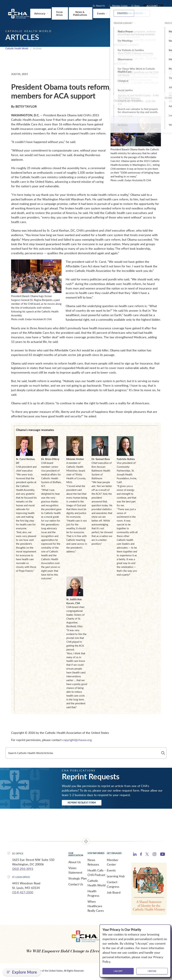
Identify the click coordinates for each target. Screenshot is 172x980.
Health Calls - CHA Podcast (96, 874)
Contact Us (76, 886)
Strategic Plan (78, 880)
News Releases (93, 863)
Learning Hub (116, 877)
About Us (75, 863)
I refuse (152, 971)
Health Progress (93, 895)
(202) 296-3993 (23, 870)
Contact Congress (113, 886)
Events (111, 872)
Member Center (113, 863)
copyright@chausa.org (77, 740)
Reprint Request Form (88, 803)
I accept (118, 971)
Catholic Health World (18, 48)
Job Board (114, 894)
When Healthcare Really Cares (96, 907)
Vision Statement (75, 872)
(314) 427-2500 (23, 894)
